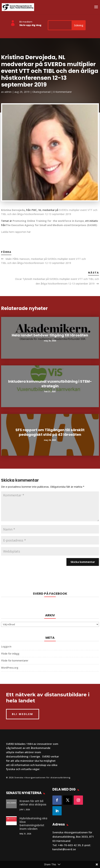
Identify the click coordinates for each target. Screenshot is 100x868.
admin (8, 92)
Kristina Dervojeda (13, 210)
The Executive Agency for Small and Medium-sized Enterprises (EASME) (51, 225)
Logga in (6, 646)
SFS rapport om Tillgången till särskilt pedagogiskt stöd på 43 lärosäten (50, 432)
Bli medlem (26, 22)
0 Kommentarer (63, 92)
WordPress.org (10, 668)
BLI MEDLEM (23, 714)
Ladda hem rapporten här (16, 232)
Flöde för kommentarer (15, 661)
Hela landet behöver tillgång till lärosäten (50, 335)
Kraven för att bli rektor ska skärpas (33, 803)
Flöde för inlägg (10, 654)
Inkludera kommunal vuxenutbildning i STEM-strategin (50, 384)
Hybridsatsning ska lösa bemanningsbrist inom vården (33, 824)
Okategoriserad (41, 92)
